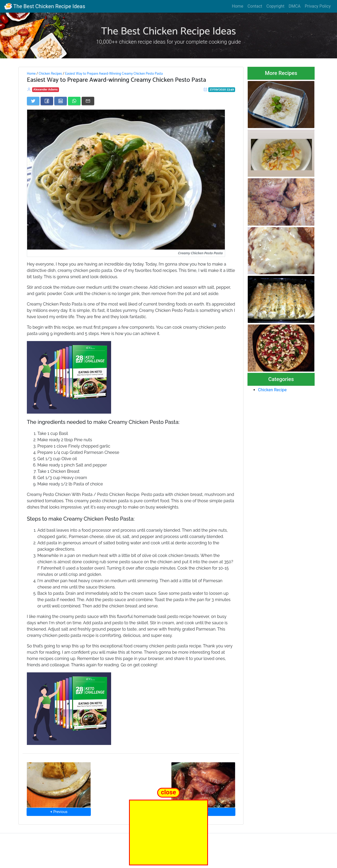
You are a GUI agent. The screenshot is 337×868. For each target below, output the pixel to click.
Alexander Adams (46, 90)
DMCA (294, 6)
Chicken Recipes (50, 74)
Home (238, 6)
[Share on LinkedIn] (61, 101)
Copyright (275, 6)
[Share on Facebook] (47, 101)
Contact (255, 6)
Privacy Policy (318, 6)
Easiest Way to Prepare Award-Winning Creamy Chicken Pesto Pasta (114, 74)
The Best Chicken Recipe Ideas (45, 6)
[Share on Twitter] (33, 101)
